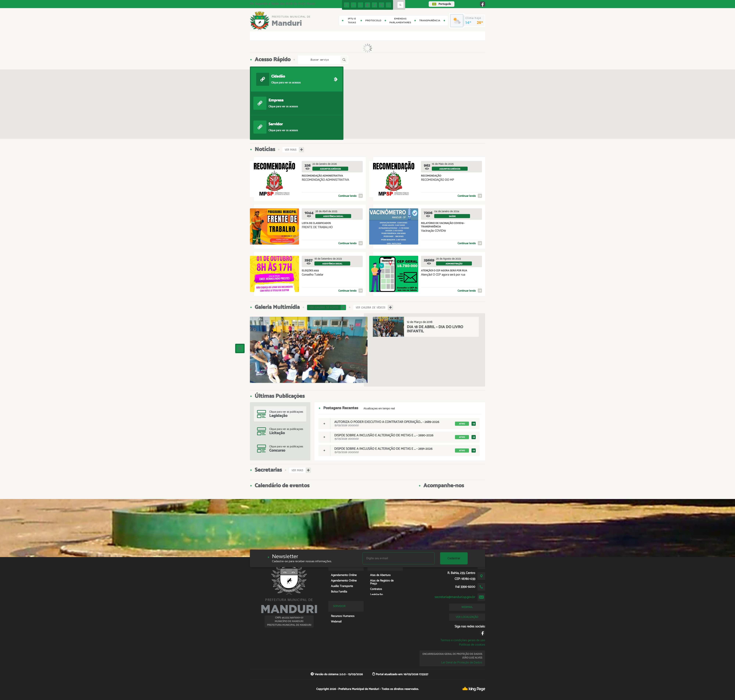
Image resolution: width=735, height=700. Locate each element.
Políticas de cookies (472, 645)
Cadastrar (454, 558)
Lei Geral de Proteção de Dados (462, 662)
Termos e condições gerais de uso (463, 640)
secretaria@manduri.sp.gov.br (455, 597)
